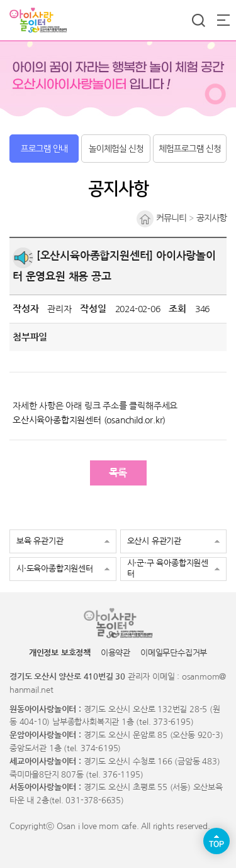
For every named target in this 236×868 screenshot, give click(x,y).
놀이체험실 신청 (116, 149)
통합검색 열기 (198, 20)
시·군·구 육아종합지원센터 (168, 568)
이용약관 (115, 653)
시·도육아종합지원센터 (55, 569)
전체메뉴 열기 (223, 20)
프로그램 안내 (44, 149)
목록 (118, 473)
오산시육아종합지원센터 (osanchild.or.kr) (89, 420)
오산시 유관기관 (154, 541)
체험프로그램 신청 (190, 149)
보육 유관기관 (40, 541)
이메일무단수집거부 (174, 653)
